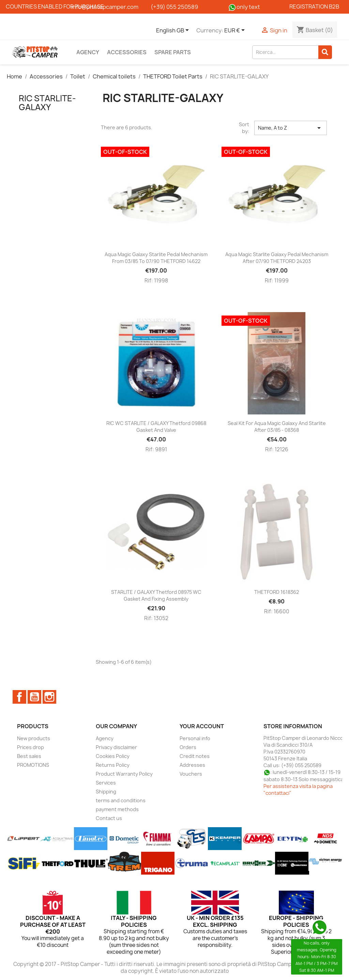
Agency (88, 52)
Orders (188, 747)
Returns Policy (113, 765)
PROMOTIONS (33, 765)
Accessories (127, 52)
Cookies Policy (113, 756)
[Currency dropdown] (236, 31)
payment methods (117, 809)
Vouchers (191, 774)
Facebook (19, 697)
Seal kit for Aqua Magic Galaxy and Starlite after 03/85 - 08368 (277, 427)
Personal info (195, 738)
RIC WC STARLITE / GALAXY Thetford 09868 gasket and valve (156, 427)
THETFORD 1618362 (277, 592)
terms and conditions (121, 800)
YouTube (34, 697)
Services (106, 783)
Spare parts (173, 52)
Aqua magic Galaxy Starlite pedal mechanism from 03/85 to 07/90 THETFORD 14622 (156, 258)
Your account (202, 726)
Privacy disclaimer (116, 747)
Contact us (109, 818)
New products (34, 738)
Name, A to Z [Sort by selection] (291, 128)
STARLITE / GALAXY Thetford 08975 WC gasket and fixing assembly (156, 595)
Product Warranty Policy (124, 774)
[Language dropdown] (174, 31)
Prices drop (31, 747)
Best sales (29, 756)
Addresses (192, 765)
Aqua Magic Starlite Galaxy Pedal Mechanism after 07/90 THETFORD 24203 (277, 258)
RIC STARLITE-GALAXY (47, 103)
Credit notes (195, 756)
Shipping (106, 792)
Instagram (49, 697)
